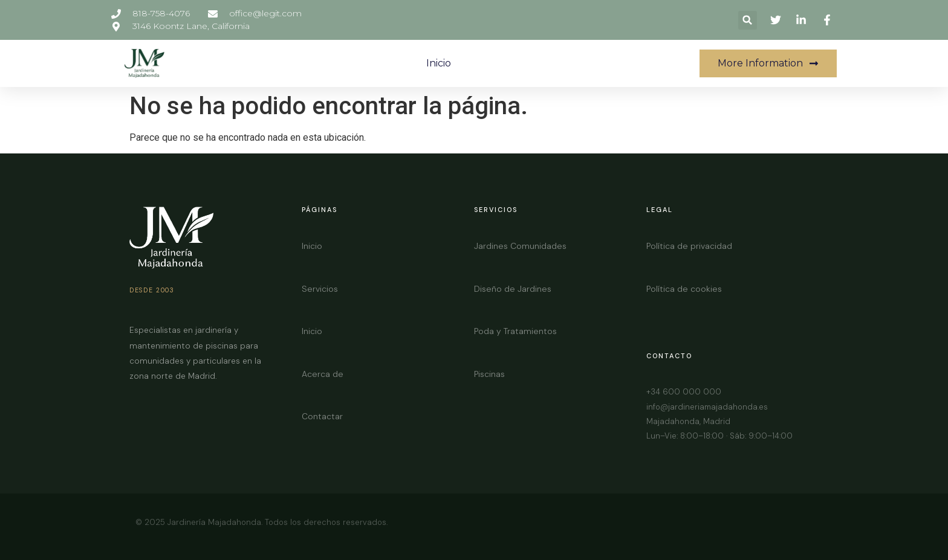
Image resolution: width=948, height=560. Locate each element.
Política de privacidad (689, 246)
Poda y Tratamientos (515, 331)
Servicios (320, 289)
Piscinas (489, 374)
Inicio (439, 63)
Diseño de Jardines (513, 289)
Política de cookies (684, 289)
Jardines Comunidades (520, 246)
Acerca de (323, 374)
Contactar (322, 416)
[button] (748, 20)
